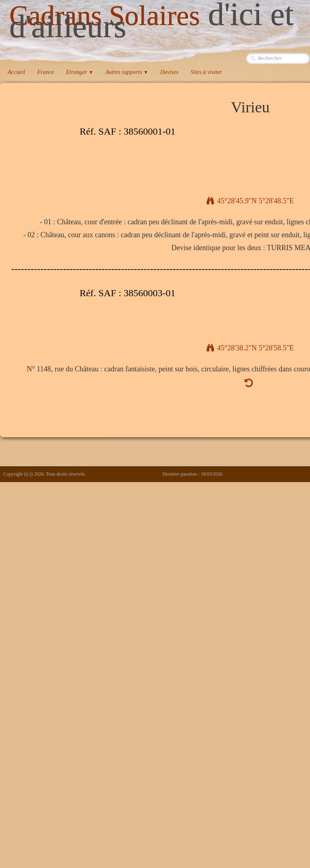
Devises (169, 72)
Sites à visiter (206, 72)
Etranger (80, 72)
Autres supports (127, 72)
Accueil (16, 72)
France (46, 72)
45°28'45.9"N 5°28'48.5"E (250, 201)
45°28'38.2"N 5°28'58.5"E (250, 348)
